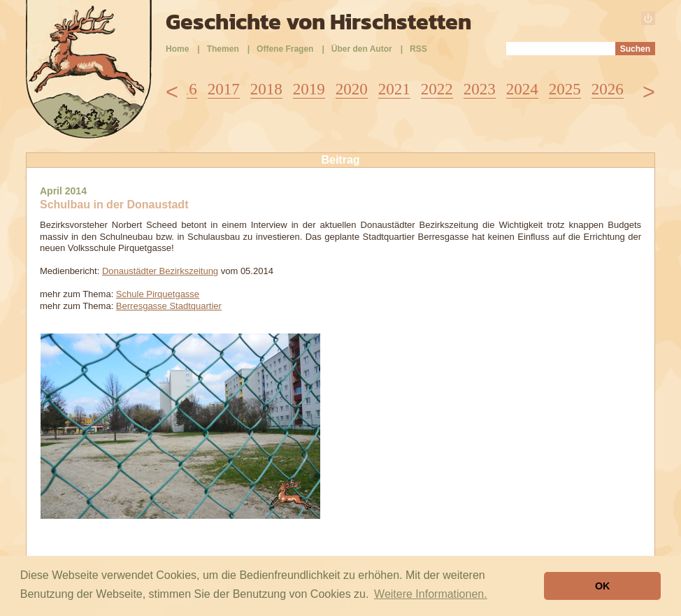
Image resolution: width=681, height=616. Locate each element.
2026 (608, 89)
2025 (565, 89)
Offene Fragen (285, 49)
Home (177, 49)
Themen (223, 49)
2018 (266, 89)
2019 (309, 89)
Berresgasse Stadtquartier (169, 306)
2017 (224, 89)
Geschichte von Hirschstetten (318, 22)
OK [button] (603, 586)
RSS (418, 49)
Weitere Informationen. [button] (431, 594)
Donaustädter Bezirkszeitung (160, 271)
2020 (352, 89)
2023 (480, 89)
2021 (394, 89)
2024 (522, 89)
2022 (437, 89)
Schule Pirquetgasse (158, 294)
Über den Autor (362, 49)
